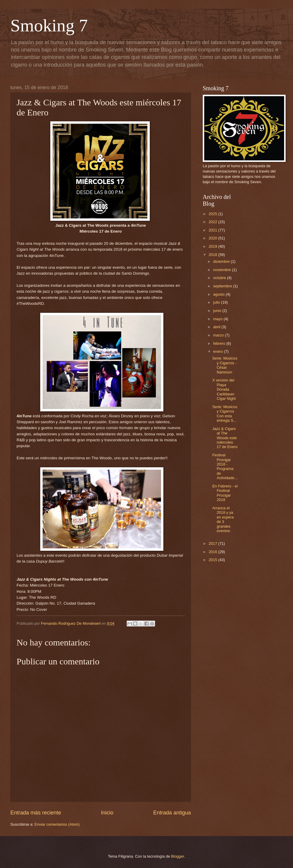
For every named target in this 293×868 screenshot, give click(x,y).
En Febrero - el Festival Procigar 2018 (225, 493)
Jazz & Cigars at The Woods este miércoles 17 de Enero (225, 438)
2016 (213, 552)
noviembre (223, 270)
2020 (213, 238)
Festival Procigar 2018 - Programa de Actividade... (225, 466)
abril (217, 327)
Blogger (178, 856)
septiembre (223, 286)
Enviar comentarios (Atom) (57, 824)
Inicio (107, 813)
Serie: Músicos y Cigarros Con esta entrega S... (225, 414)
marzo (219, 335)
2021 (213, 230)
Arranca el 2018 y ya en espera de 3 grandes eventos (223, 519)
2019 (213, 246)
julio (217, 302)
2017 (213, 543)
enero (219, 351)
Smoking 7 (49, 25)
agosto (219, 294)
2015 (213, 560)
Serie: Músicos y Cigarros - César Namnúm (225, 365)
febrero (220, 343)
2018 (213, 255)
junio (218, 311)
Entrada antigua (172, 813)
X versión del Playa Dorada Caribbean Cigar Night (224, 389)
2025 (213, 214)
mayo (218, 319)
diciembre (222, 261)
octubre (220, 278)
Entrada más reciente (36, 813)
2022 (213, 222)
